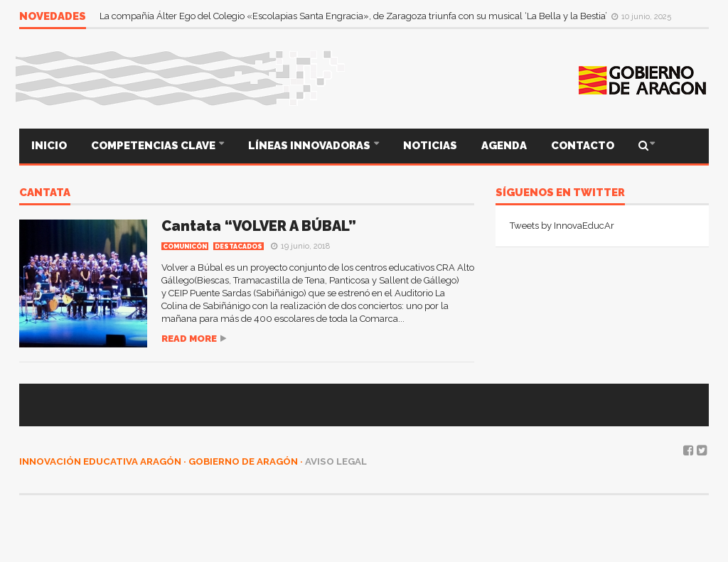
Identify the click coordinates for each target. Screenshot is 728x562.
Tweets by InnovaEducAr (562, 226)
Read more (189, 339)
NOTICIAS (430, 146)
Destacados (239, 247)
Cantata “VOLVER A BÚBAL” (259, 226)
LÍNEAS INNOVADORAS (310, 146)
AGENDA (504, 146)
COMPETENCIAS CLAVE (154, 146)
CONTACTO (583, 146)
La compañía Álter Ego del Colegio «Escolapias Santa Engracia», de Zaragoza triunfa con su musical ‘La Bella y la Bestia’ (354, 16)
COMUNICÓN (185, 247)
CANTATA (45, 193)
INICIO (49, 146)
